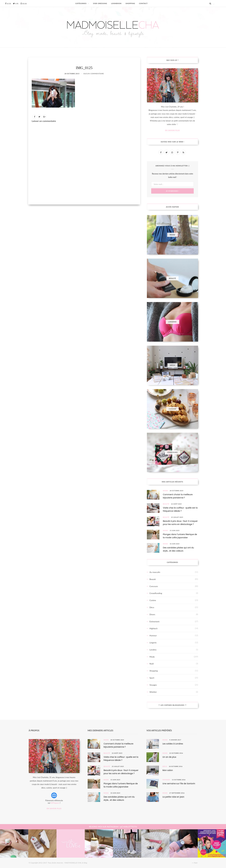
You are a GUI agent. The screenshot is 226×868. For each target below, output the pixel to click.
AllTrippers (55, 803)
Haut (195, 863)
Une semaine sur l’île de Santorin (179, 784)
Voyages (153, 685)
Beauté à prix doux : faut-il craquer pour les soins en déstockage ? (180, 523)
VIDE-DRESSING (100, 3)
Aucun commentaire (94, 74)
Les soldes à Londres (173, 744)
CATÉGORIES (81, 3)
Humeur (153, 635)
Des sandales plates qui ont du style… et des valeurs (178, 549)
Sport (152, 678)
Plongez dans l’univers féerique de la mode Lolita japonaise (180, 536)
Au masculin (155, 572)
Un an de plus (169, 757)
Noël (152, 664)
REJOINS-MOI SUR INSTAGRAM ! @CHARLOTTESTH (113, 827)
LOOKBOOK (116, 3)
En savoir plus (173, 130)
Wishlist (153, 692)
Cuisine (153, 600)
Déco (152, 607)
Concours (154, 586)
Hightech (154, 628)
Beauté (166, 504)
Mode (165, 491)
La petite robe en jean (173, 797)
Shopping (154, 671)
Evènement (154, 621)
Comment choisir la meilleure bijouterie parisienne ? (178, 496)
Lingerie (153, 643)
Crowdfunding (156, 593)
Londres (153, 650)
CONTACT (143, 3)
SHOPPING (130, 3)
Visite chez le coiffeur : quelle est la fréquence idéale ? (180, 509)
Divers (152, 614)
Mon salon (168, 770)
